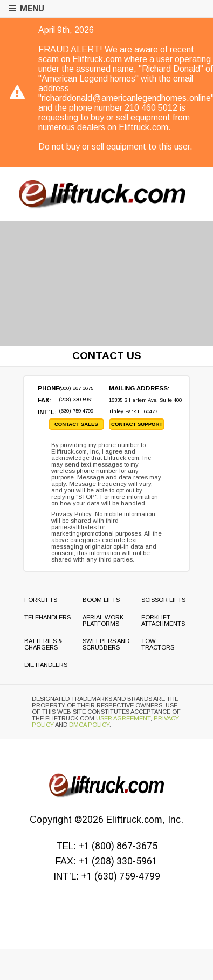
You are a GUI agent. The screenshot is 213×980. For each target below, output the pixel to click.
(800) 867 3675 (76, 388)
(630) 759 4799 (76, 411)
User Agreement (123, 718)
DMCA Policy (89, 725)
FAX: (106, 861)
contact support (137, 424)
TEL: (107, 846)
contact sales (76, 424)
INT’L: (107, 876)
